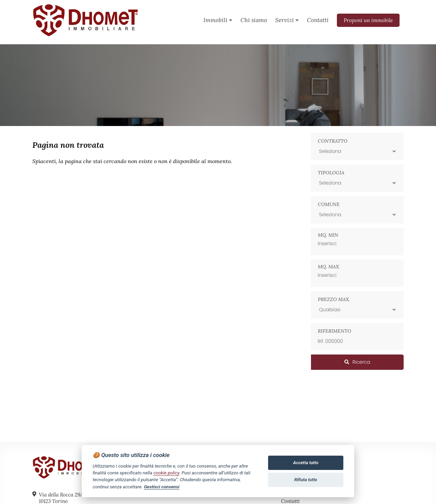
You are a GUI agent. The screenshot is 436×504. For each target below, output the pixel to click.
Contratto (333, 141)
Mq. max (328, 267)
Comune (329, 204)
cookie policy (166, 473)
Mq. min (328, 235)
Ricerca (357, 362)
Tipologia (331, 173)
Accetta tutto (306, 463)
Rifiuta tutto (306, 480)
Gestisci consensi (161, 487)
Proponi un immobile (368, 20)
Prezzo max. (334, 299)
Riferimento (334, 331)
